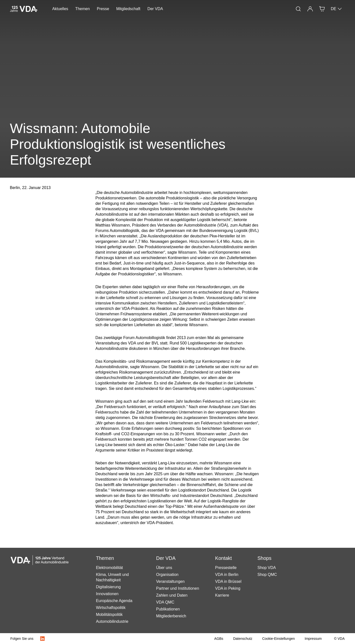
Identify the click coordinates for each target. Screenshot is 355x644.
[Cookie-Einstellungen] (278, 639)
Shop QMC (267, 575)
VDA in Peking (228, 588)
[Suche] (298, 9)
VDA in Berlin (227, 575)
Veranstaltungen (170, 581)
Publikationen (168, 609)
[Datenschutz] (243, 639)
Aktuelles (60, 9)
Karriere (222, 595)
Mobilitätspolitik (109, 615)
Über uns (164, 568)
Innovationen (107, 594)
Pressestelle (226, 568)
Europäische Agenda (114, 601)
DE (337, 9)
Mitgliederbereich (171, 616)
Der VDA (155, 9)
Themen (82, 9)
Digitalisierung (108, 587)
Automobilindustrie (112, 621)
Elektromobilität (109, 568)
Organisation (167, 575)
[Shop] (322, 9)
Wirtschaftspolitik (111, 608)
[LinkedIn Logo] (42, 639)
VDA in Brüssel (228, 581)
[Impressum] (313, 639)
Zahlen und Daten (172, 595)
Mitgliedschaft (128, 9)
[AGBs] (219, 639)
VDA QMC (165, 602)
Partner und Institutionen (177, 588)
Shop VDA (267, 568)
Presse (103, 9)
